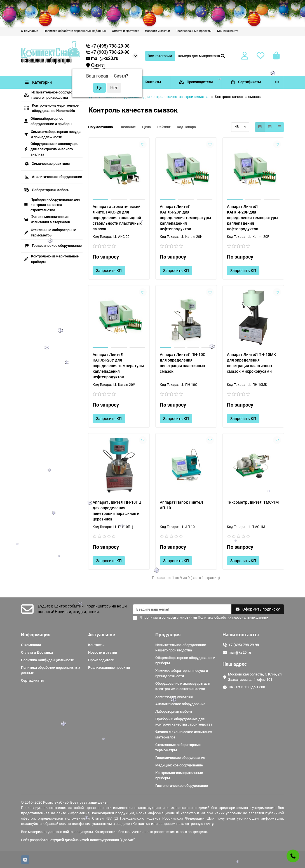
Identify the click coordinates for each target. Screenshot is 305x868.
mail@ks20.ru (102, 58)
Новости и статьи (157, 31)
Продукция (168, 635)
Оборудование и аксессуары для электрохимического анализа (51, 149)
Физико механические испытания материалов (47, 219)
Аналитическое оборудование (53, 177)
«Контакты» (140, 824)
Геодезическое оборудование (53, 246)
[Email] (182, 609)
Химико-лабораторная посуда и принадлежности (52, 134)
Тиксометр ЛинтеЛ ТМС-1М (253, 502)
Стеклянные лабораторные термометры (178, 747)
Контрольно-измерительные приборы (51, 259)
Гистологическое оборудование (182, 786)
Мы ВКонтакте (228, 31)
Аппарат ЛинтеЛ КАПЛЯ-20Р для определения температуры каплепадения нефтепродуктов (253, 218)
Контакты (149, 82)
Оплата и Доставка (126, 31)
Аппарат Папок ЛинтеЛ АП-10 (181, 505)
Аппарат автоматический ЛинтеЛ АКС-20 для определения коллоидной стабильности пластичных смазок (117, 218)
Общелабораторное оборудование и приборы (48, 121)
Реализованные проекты (193, 31)
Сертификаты (246, 82)
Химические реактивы (47, 164)
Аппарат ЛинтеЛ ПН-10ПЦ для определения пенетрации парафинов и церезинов (117, 511)
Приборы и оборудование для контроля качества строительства (52, 205)
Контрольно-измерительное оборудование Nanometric (51, 108)
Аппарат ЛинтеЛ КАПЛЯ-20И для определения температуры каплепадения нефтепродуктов (185, 218)
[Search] (202, 56)
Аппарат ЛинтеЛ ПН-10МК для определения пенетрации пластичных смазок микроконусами (251, 363)
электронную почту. (198, 824)
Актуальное (102, 635)
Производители (196, 82)
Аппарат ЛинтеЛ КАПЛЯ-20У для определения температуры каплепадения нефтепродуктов (118, 366)
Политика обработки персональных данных (75, 31)
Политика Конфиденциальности (48, 660)
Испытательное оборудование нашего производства (53, 95)
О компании (30, 31)
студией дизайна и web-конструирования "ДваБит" (92, 840)
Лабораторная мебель (47, 190)
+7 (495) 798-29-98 (244, 645)
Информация (36, 635)
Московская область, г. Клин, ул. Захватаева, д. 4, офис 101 (255, 677)
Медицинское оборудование (179, 765)
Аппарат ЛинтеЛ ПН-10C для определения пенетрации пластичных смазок (183, 363)
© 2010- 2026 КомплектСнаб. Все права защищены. (65, 802)
